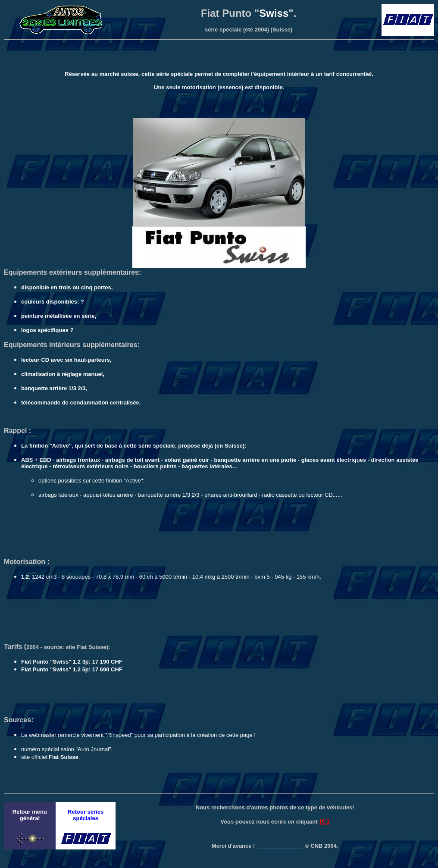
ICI (324, 821)
